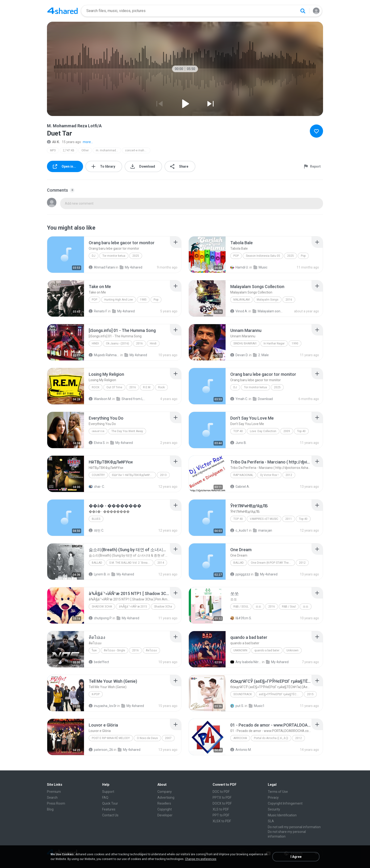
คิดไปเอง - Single (114, 650)
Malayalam (242, 300)
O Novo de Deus (147, 738)
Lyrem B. (98, 574)
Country (98, 475)
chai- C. (97, 487)
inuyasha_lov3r (103, 706)
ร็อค (94, 650)
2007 (168, 738)
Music (260, 267)
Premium (54, 792)
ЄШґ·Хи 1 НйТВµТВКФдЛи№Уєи (133, 475)
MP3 (53, 150)
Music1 (257, 706)
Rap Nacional (243, 475)
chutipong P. (100, 618)
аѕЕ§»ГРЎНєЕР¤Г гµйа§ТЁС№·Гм (281, 694)
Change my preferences (201, 859)
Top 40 (238, 431)
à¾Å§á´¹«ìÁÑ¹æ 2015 (133, 607)
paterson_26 (101, 750)
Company (165, 792)
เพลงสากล (98, 431)
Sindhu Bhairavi (245, 343)
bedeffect (99, 662)
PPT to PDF (221, 815)
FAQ (105, 798)
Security (274, 809)
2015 (310, 694)
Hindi (95, 343)
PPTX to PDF (222, 798)
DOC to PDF (221, 792)
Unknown (240, 650)
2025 (136, 256)
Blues (96, 519)
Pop (236, 256)
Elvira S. (97, 443)
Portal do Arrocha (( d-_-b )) (271, 738)
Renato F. (98, 311)
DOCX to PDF (222, 803)
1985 (143, 300)
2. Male (261, 355)
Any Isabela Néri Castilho (246, 662)
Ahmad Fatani (102, 267)
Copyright (165, 809)
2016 (289, 300)
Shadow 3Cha (102, 607)
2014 (161, 563)
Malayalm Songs (268, 300)
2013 (163, 475)
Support (108, 792)
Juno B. (238, 443)
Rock (96, 387)
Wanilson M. (100, 399)
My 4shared (131, 267)
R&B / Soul (241, 607)
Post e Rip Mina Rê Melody (111, 738)
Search (52, 798)
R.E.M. (147, 387)
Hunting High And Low (119, 300)
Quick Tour (110, 803)
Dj (94, 256)
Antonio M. (241, 750)
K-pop (96, 694)
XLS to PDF (221, 809)
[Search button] (303, 11)
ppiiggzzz (240, 574)
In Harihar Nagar (274, 343)
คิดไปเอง (151, 650)
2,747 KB (69, 150)
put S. (237, 706)
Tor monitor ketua (114, 256)
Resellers (164, 803)
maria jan (263, 530)
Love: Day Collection (263, 431)
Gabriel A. (240, 487)
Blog (50, 809)
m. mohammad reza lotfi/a (108, 150)
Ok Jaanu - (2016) (118, 343)
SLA (271, 821)
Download (263, 399)
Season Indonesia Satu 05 (263, 256)
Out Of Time (114, 387)
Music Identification (282, 815)
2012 (289, 475)
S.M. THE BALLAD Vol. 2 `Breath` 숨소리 (131, 563)
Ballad (97, 563)
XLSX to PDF (222, 821)
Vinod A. (239, 311)
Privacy (273, 798)
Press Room (56, 803)
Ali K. (53, 142)
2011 (289, 519)
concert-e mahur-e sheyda (138, 150)
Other (85, 150)
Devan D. (239, 355)
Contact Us (110, 815)
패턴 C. (96, 530)
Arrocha (240, 738)
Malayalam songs (268, 311)
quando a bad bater (267, 650)
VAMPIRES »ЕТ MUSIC (264, 519)
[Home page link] (63, 11)
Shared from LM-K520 (132, 399)
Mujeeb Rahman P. (104, 355)
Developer (165, 815)
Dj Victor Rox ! (269, 475)
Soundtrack (243, 694)
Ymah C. (239, 399)
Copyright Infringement (285, 803)
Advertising (166, 798)
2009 (287, 431)
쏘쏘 (258, 607)
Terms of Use (278, 792)
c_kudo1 (239, 530)
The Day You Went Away (127, 431)
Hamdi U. (240, 267)
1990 (295, 343)
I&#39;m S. (241, 618)
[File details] (66, 255)
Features (109, 809)
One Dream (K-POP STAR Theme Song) (273, 563)
